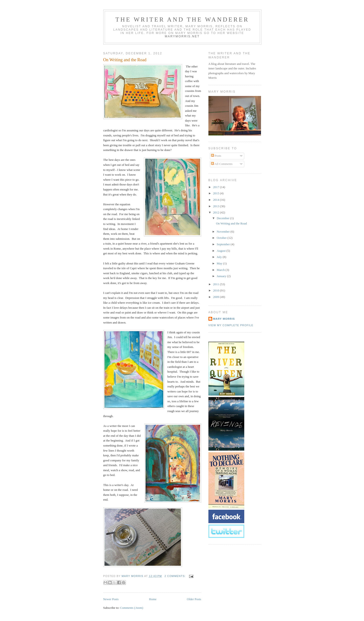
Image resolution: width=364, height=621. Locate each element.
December (223, 218)
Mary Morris (224, 319)
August (222, 251)
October (222, 238)
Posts (216, 156)
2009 (216, 297)
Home (153, 599)
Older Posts (194, 599)
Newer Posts (111, 599)
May (220, 263)
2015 (216, 193)
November (224, 232)
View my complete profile (231, 325)
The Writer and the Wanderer (182, 20)
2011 (216, 284)
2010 (216, 291)
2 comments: (176, 576)
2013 (216, 206)
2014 (216, 200)
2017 (216, 187)
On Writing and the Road (125, 60)
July (220, 257)
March (221, 270)
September (224, 244)
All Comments (222, 164)
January (222, 276)
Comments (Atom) (132, 608)
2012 (216, 213)
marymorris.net (182, 36)
